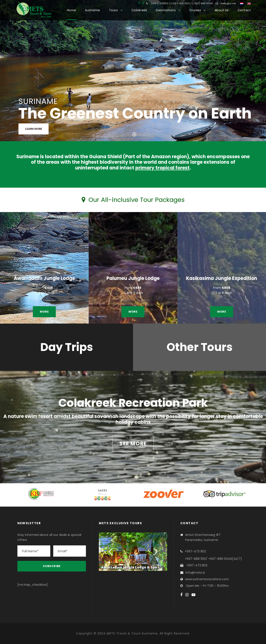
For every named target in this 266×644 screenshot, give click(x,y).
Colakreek (139, 10)
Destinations (166, 10)
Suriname (93, 10)
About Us (222, 10)
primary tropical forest (162, 168)
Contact (244, 10)
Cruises (195, 10)
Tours (113, 10)
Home (71, 10)
